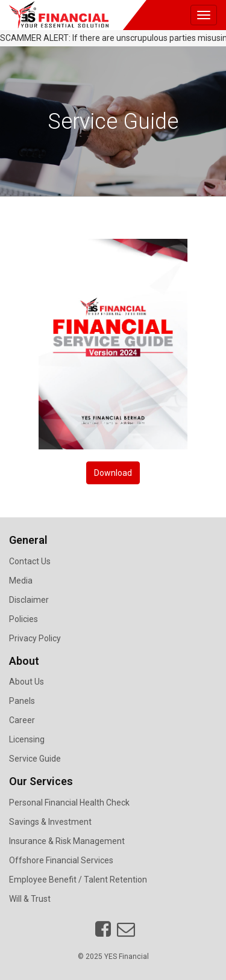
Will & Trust (30, 899)
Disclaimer (29, 600)
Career (22, 720)
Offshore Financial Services (61, 860)
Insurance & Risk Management (67, 841)
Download (113, 473)
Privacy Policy (35, 638)
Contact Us (30, 561)
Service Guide (35, 759)
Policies (24, 619)
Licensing (27, 739)
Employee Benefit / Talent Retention (78, 880)
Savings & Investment (50, 822)
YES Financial (127, 957)
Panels (22, 701)
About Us (27, 682)
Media (21, 581)
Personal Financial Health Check (69, 803)
